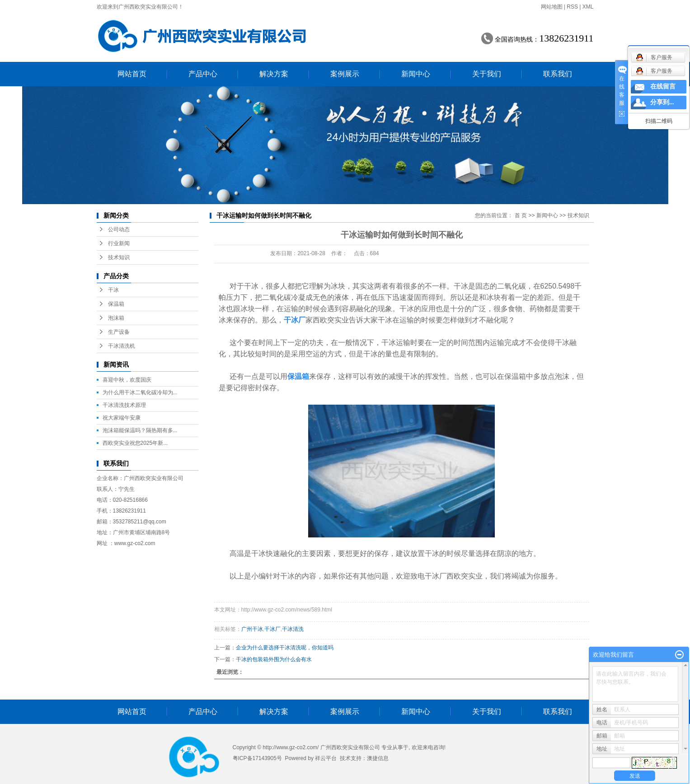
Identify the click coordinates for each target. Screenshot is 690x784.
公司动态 (119, 229)
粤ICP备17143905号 (257, 758)
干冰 (113, 290)
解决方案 (274, 74)
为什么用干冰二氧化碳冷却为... (140, 392)
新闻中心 (416, 74)
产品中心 (203, 74)
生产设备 (119, 332)
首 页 (521, 215)
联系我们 (558, 74)
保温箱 (116, 304)
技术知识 (119, 257)
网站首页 (132, 74)
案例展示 (345, 74)
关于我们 (487, 74)
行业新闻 (119, 243)
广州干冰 (252, 629)
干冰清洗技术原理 (124, 405)
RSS (572, 7)
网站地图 (552, 7)
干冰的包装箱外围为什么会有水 (274, 659)
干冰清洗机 (122, 346)
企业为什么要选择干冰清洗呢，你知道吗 (285, 648)
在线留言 (663, 86)
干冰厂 (272, 629)
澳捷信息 (378, 758)
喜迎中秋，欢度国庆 (127, 380)
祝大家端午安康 (122, 418)
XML (588, 7)
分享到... (662, 102)
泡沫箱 (116, 318)
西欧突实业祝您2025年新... (135, 443)
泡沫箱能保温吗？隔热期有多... (140, 430)
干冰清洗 (293, 629)
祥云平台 (326, 758)
